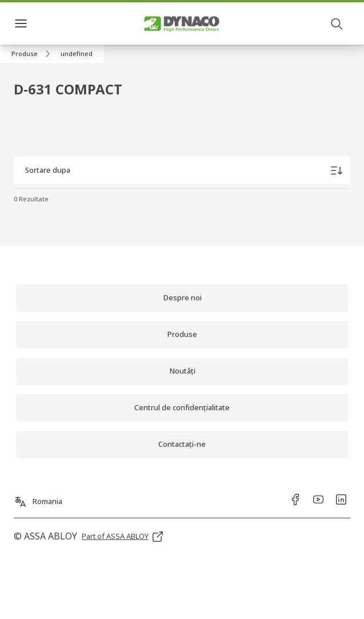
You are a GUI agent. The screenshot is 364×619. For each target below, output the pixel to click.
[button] (77, 54)
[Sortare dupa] (182, 170)
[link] (33, 54)
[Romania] (38, 498)
